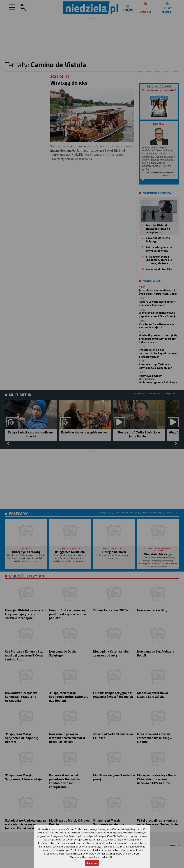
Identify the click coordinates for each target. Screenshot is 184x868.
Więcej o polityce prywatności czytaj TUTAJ (92, 857)
